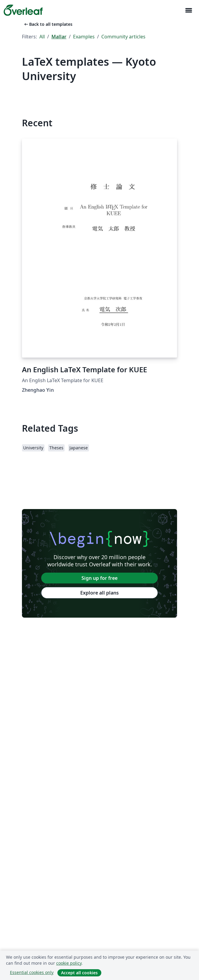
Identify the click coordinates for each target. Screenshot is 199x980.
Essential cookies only (32, 972)
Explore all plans (99, 593)
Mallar (59, 37)
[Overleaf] (23, 10)
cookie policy (69, 963)
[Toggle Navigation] (188, 10)
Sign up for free (99, 578)
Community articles (123, 37)
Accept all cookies (79, 973)
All (42, 37)
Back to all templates (48, 24)
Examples (84, 37)
